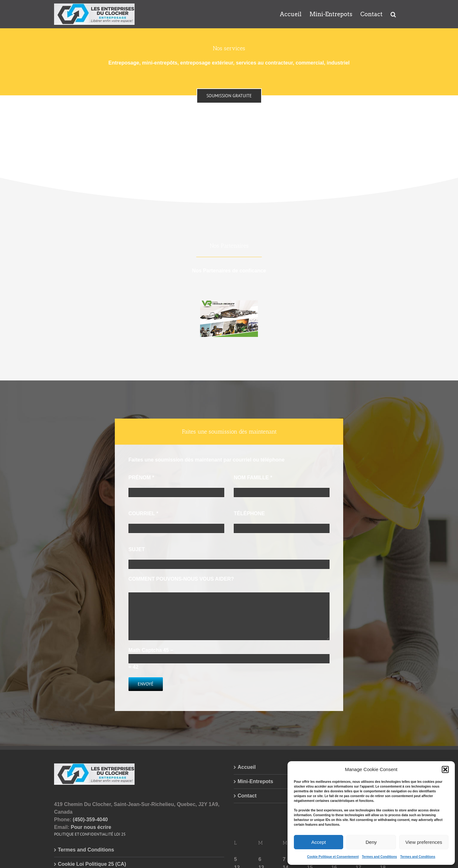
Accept (319, 842)
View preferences (424, 842)
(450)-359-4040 (90, 820)
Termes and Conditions (379, 857)
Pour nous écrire (91, 827)
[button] (445, 769)
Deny (371, 842)
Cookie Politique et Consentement (333, 857)
